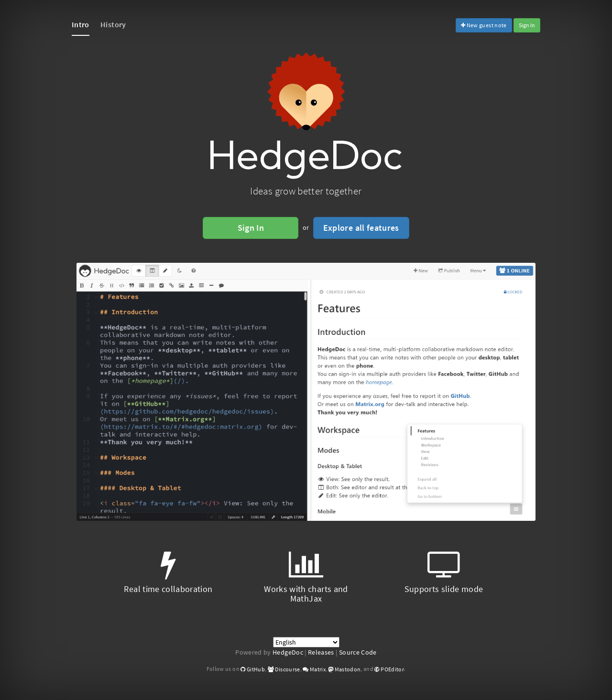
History (113, 24)
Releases (321, 652)
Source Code (358, 652)
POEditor (389, 669)
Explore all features (361, 228)
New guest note (484, 25)
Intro (81, 24)
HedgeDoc (288, 652)
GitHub (253, 669)
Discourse (284, 669)
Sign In (527, 25)
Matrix (314, 669)
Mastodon (345, 669)
